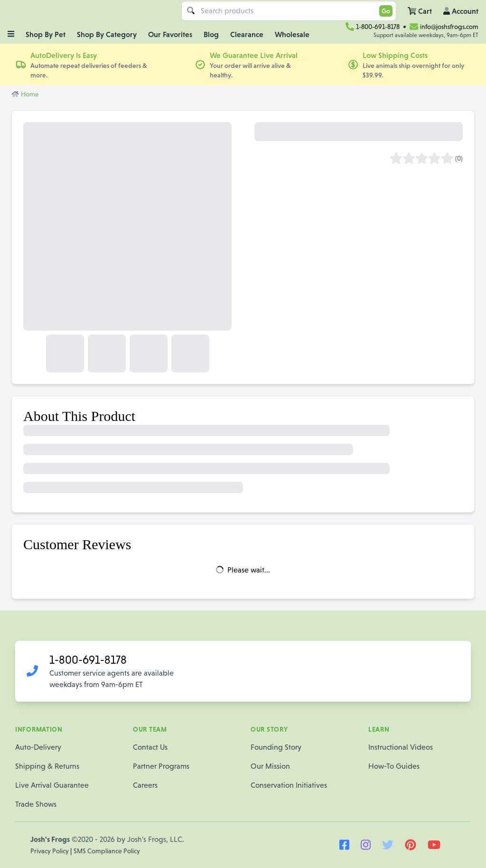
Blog (211, 34)
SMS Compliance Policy (107, 851)
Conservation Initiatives (289, 785)
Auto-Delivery (38, 747)
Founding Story (276, 747)
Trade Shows (36, 804)
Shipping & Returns (47, 766)
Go (386, 11)
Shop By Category (107, 34)
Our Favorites (170, 34)
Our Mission (270, 766)
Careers (145, 785)
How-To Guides (394, 766)
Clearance (247, 34)
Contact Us (150, 747)
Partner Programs (161, 766)
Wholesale (292, 34)
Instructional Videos (401, 747)
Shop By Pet (46, 34)
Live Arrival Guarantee (52, 785)
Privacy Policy (50, 851)
